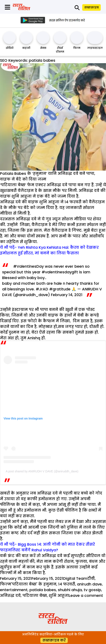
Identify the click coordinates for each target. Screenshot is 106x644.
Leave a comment (86, 595)
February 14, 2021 (67, 295)
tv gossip (92, 590)
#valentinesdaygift (60, 272)
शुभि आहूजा (59, 595)
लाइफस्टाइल (95, 48)
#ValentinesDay (28, 266)
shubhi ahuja (70, 590)
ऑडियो (10, 48)
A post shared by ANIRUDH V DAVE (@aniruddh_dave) (42, 471)
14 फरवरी (67, 584)
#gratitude (60, 289)
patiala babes (43, 590)
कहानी (26, 48)
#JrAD (42, 289)
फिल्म (77, 48)
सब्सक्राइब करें (54, 640)
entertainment (14, 590)
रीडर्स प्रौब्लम (60, 50)
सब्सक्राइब (91, 7)
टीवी (91, 578)
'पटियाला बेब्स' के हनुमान (34, 584)
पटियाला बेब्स (35, 595)
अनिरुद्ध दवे (10, 595)
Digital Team (75, 578)
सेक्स (43, 48)
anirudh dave (89, 584)
